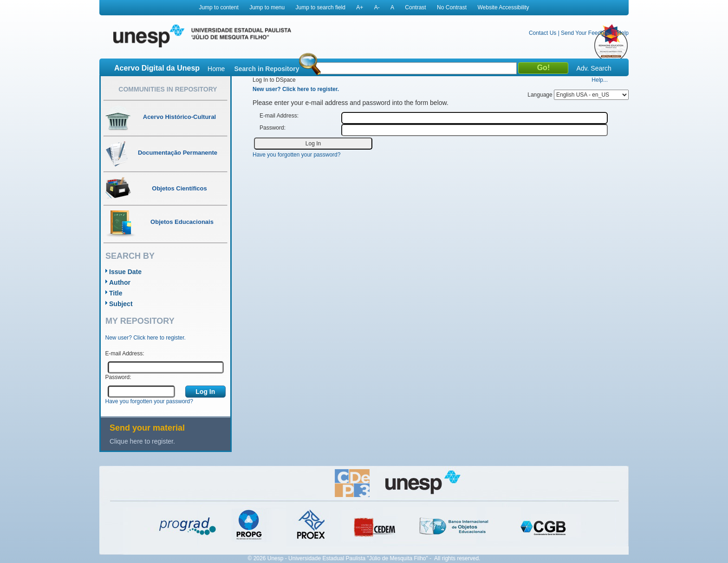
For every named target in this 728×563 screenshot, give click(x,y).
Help (623, 33)
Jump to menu (267, 7)
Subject (121, 304)
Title (116, 293)
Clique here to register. (142, 441)
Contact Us (543, 33)
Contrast (415, 7)
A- (377, 7)
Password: (118, 377)
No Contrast (452, 7)
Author (120, 282)
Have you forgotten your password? (149, 401)
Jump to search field (321, 7)
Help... (600, 80)
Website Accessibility (503, 7)
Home (216, 69)
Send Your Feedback (587, 33)
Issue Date (125, 272)
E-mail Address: (125, 354)
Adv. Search (594, 68)
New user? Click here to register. (146, 338)
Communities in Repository (168, 89)
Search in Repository (266, 69)
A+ (360, 7)
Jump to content (218, 7)
